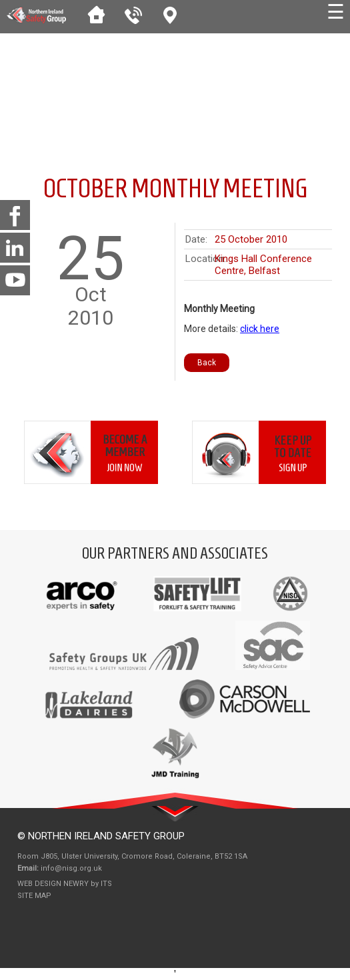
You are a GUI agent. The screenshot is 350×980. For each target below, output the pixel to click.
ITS (106, 884)
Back (207, 363)
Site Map (34, 896)
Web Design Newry (54, 884)
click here (260, 329)
